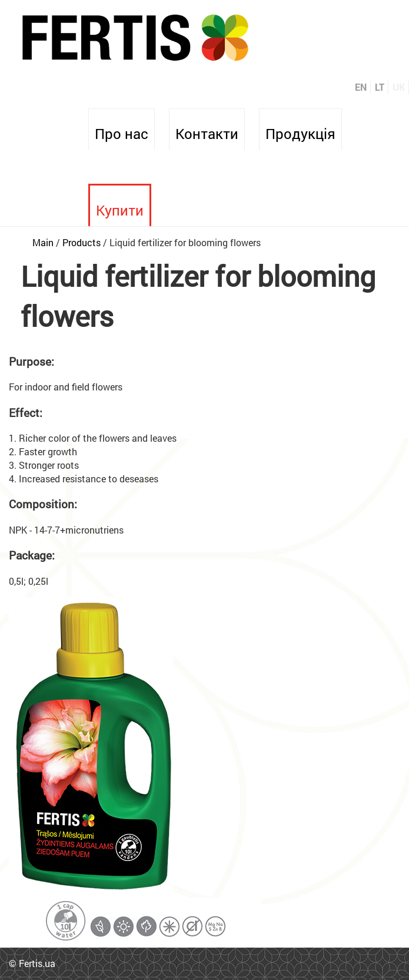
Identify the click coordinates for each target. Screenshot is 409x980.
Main (43, 242)
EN (361, 87)
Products (82, 242)
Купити (120, 210)
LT (380, 87)
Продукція (300, 134)
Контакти (207, 134)
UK (399, 87)
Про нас (122, 134)
